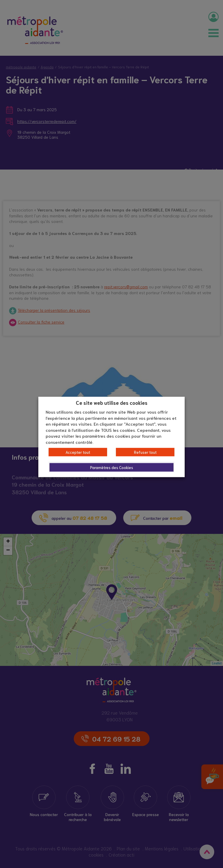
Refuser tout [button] (145, 452)
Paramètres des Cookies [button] (112, 467)
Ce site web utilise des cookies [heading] (112, 402)
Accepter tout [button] (78, 452)
